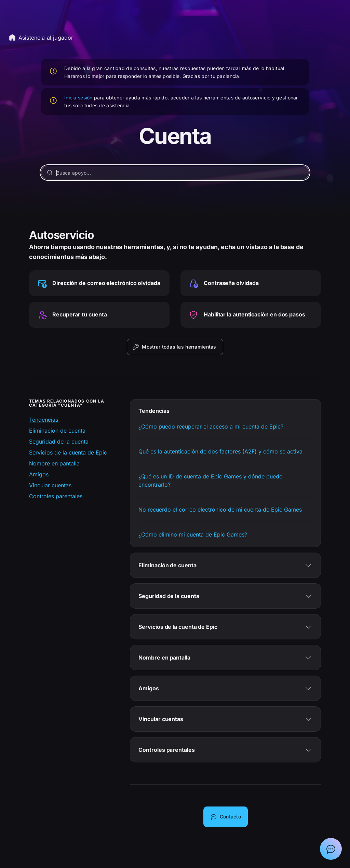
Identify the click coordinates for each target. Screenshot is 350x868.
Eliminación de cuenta (57, 431)
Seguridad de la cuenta (59, 442)
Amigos (39, 474)
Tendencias (44, 420)
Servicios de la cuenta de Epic (68, 452)
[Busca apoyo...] (175, 173)
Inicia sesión (78, 98)
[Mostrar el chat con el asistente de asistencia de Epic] (331, 849)
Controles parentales (56, 496)
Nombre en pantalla (54, 463)
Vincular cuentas (50, 485)
